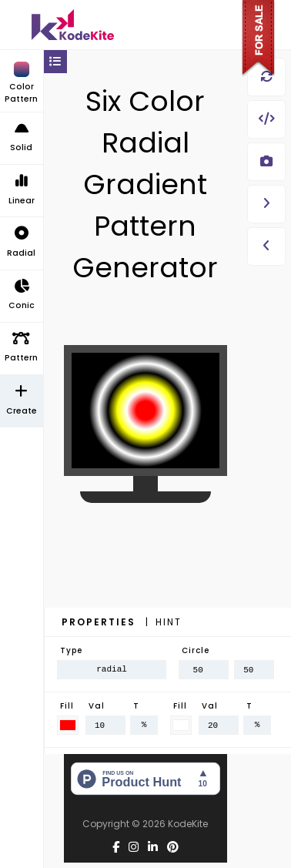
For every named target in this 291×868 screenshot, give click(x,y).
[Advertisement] (145, 597)
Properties (100, 622)
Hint (169, 622)
